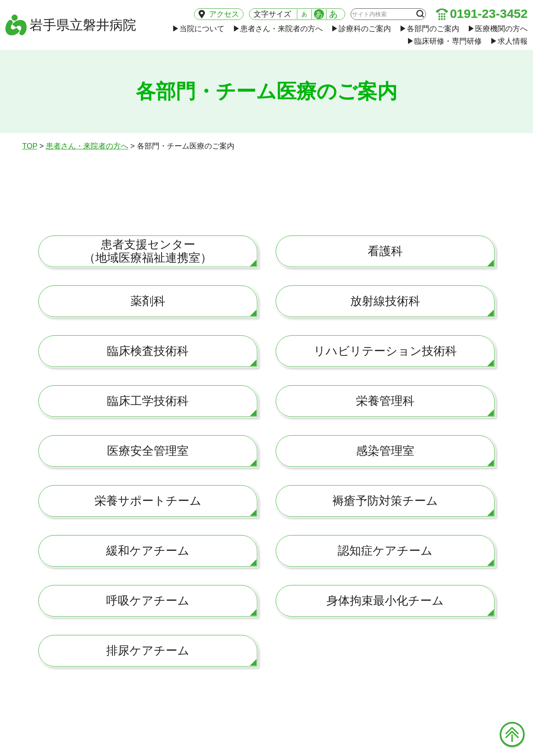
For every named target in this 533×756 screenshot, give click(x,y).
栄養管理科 (385, 401)
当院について (198, 29)
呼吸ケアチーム (148, 601)
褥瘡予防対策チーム (385, 501)
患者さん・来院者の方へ (278, 29)
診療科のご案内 (361, 29)
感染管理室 (385, 451)
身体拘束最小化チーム (385, 601)
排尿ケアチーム (148, 651)
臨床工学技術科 (148, 401)
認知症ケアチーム (385, 551)
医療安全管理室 (148, 451)
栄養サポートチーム (148, 501)
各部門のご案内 (429, 29)
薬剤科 (148, 301)
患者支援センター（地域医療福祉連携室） (148, 251)
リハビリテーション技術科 (385, 351)
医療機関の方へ (498, 29)
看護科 (385, 251)
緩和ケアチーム (148, 551)
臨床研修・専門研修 (444, 41)
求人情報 (509, 41)
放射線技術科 (385, 301)
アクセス (219, 14)
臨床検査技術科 (148, 351)
